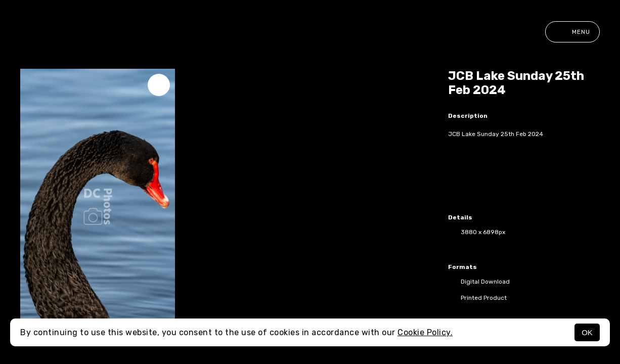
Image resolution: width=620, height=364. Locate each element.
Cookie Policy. (425, 332)
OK (587, 332)
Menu (572, 32)
